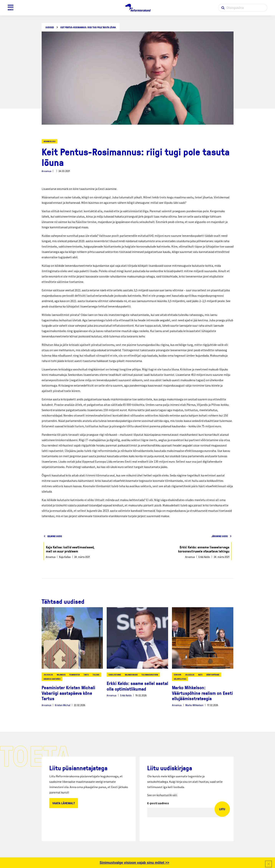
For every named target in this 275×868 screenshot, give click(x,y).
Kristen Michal (63, 705)
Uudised (50, 27)
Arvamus (46, 171)
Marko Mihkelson (194, 705)
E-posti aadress (158, 803)
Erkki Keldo (126, 695)
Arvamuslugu (50, 141)
